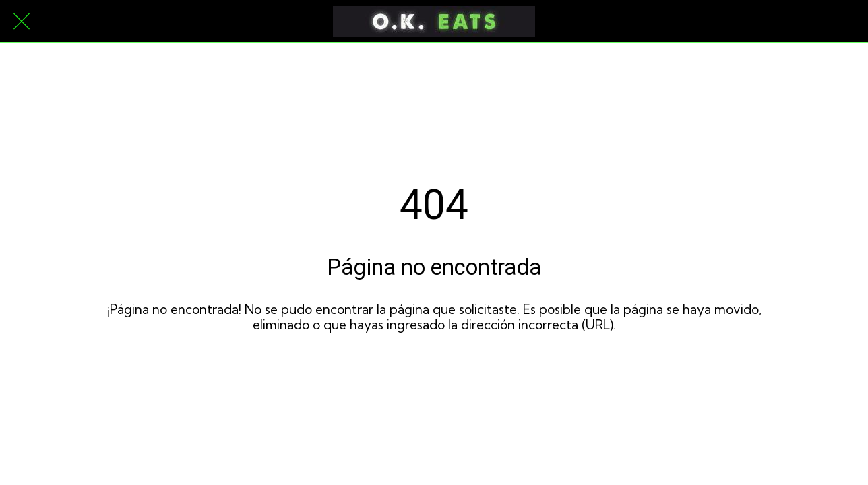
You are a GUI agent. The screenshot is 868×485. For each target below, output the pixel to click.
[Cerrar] (22, 22)
